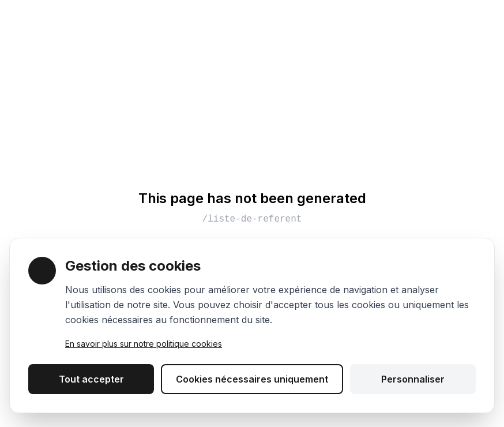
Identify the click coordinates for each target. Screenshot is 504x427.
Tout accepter (91, 379)
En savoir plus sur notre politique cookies (144, 344)
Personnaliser (413, 379)
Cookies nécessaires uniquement (252, 379)
